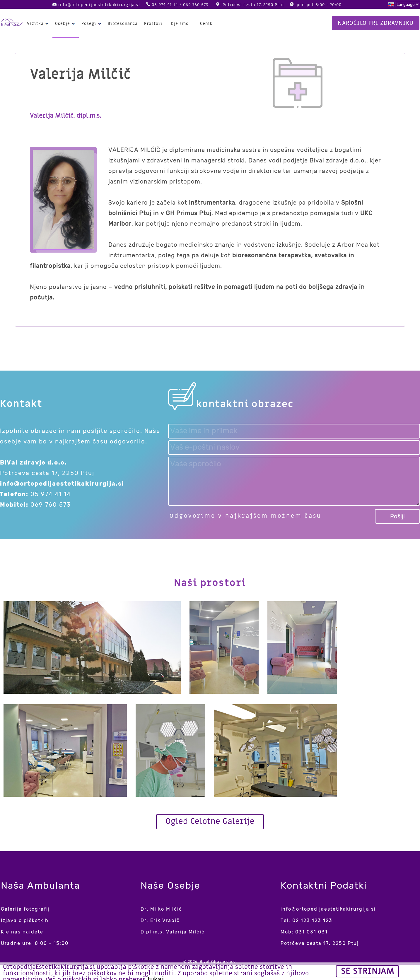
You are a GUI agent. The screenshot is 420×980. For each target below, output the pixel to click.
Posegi (92, 24)
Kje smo (180, 24)
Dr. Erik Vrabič (160, 920)
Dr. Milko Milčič (161, 909)
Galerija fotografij (25, 909)
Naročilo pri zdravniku (376, 23)
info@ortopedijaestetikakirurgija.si (99, 5)
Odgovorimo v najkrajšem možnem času (246, 516)
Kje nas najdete (22, 932)
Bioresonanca (123, 24)
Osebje (66, 24)
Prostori (153, 24)
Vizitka (39, 24)
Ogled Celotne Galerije (210, 821)
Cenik (206, 24)
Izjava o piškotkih (25, 920)
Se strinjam (368, 971)
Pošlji (397, 516)
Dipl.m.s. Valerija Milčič (173, 932)
